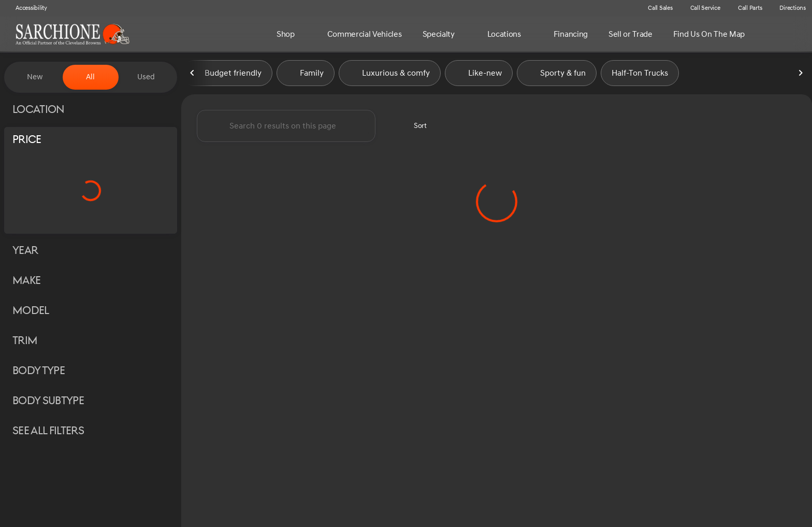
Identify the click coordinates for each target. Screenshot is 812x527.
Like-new (479, 77)
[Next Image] (801, 77)
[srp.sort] (415, 130)
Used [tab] (146, 77)
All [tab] (90, 77)
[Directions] (788, 8)
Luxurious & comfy (390, 77)
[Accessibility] (27, 8)
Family (306, 77)
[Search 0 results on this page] (286, 130)
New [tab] (35, 77)
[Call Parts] (745, 8)
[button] (624, 8)
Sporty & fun (557, 77)
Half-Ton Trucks (640, 77)
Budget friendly (227, 77)
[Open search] (788, 34)
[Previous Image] (193, 77)
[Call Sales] (656, 8)
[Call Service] (701, 8)
